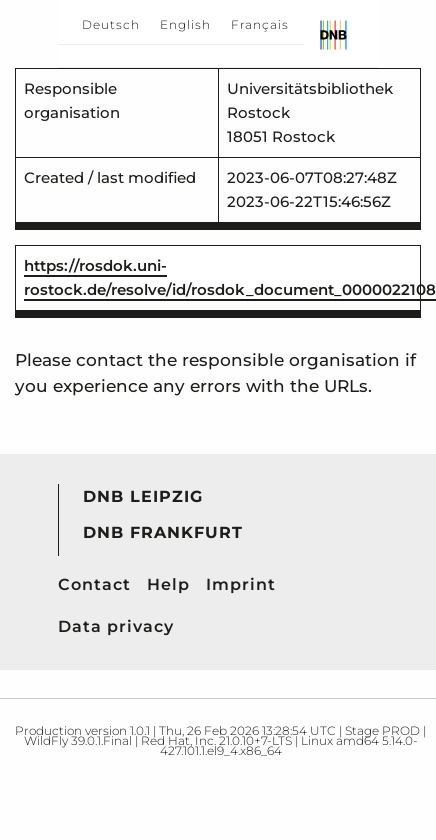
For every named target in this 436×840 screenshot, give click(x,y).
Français (260, 24)
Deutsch (111, 24)
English (185, 24)
